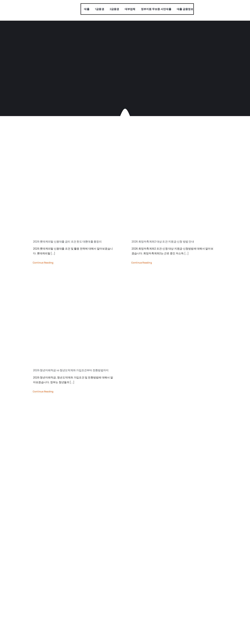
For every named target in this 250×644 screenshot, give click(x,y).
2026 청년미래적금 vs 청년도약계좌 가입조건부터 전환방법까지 (71, 370)
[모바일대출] (49, 8)
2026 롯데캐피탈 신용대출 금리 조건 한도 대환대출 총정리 (67, 241)
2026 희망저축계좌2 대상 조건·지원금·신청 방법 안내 (163, 241)
